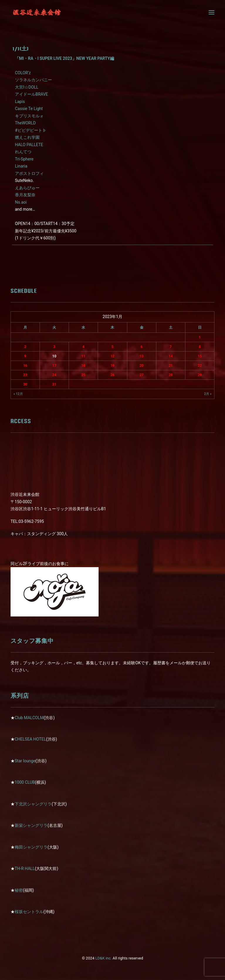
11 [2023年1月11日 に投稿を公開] (83, 356)
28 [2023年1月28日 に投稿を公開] (171, 375)
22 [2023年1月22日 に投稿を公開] (200, 366)
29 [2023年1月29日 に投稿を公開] (200, 375)
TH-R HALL (25, 869)
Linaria (21, 166)
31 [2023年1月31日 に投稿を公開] (54, 384)
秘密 (19, 890)
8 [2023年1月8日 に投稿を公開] (200, 347)
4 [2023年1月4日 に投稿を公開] (83, 347)
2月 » (208, 394)
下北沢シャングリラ (33, 804)
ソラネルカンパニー (33, 80)
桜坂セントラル (29, 912)
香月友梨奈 (25, 195)
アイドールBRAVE (32, 94)
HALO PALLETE (29, 145)
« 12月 (18, 394)
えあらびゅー (27, 188)
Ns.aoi (21, 202)
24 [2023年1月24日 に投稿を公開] (54, 375)
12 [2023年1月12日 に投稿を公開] (113, 356)
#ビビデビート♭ (31, 130)
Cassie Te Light (29, 109)
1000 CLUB (25, 782)
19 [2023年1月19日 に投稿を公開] (113, 366)
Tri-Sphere (24, 159)
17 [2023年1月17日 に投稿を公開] (54, 366)
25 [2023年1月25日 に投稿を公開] (83, 375)
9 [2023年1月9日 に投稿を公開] (25, 356)
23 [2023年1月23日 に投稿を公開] (25, 375)
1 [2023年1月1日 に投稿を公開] (200, 337)
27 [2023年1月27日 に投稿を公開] (142, 375)
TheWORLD (25, 123)
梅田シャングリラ (31, 847)
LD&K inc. (104, 958)
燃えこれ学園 (27, 137)
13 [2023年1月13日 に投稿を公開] (142, 356)
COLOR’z (23, 73)
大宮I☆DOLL (27, 87)
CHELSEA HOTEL (30, 739)
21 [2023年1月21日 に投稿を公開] (171, 366)
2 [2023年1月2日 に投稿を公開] (25, 347)
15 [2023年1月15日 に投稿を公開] (200, 356)
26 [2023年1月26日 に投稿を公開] (113, 375)
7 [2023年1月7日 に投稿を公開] (171, 347)
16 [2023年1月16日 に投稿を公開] (25, 366)
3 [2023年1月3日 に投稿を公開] (54, 347)
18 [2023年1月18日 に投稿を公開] (83, 366)
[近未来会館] (37, 12)
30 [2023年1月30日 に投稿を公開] (25, 384)
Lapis (20, 102)
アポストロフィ (29, 173)
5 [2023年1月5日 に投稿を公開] (112, 347)
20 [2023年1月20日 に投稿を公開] (142, 366)
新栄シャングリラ (31, 825)
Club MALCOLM (29, 718)
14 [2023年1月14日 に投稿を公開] (171, 356)
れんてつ (23, 152)
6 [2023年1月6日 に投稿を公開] (142, 347)
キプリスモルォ (29, 116)
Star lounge (25, 761)
